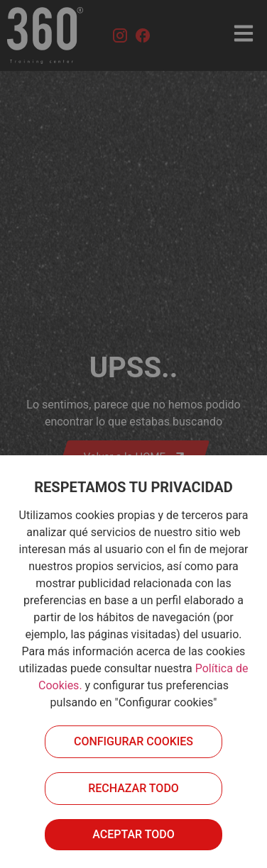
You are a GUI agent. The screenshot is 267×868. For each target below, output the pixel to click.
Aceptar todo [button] (133, 834)
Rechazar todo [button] (133, 788)
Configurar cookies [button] (133, 741)
